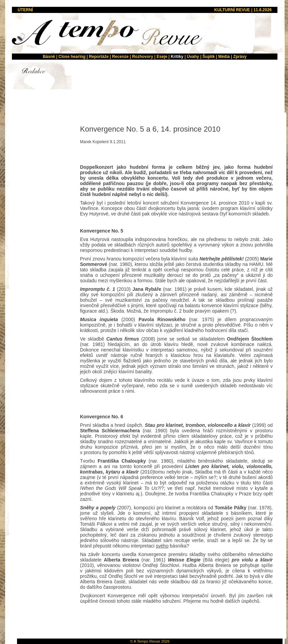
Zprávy (240, 57)
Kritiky (177, 57)
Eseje (162, 57)
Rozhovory (143, 57)
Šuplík (209, 57)
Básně (49, 57)
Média (224, 57)
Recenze (120, 57)
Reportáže (99, 57)
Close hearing (72, 57)
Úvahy (193, 57)
